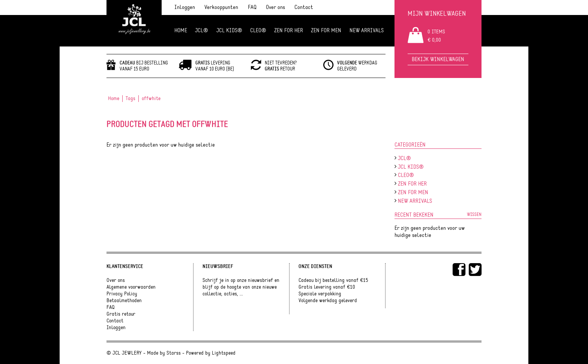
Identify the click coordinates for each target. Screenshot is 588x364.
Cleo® (258, 31)
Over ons (275, 7)
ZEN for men (326, 31)
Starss (174, 353)
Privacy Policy (122, 294)
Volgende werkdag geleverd (328, 301)
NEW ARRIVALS (367, 31)
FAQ (252, 7)
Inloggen (185, 7)
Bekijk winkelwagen (438, 59)
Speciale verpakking (320, 294)
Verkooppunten (221, 7)
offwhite (151, 99)
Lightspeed (224, 353)
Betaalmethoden (124, 301)
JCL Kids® (229, 31)
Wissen (474, 214)
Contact (304, 7)
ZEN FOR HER (289, 31)
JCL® (202, 31)
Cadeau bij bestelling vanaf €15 (333, 280)
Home (181, 31)
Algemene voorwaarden (131, 287)
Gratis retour (121, 314)
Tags (130, 99)
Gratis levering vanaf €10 (327, 287)
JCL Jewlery (134, 23)
